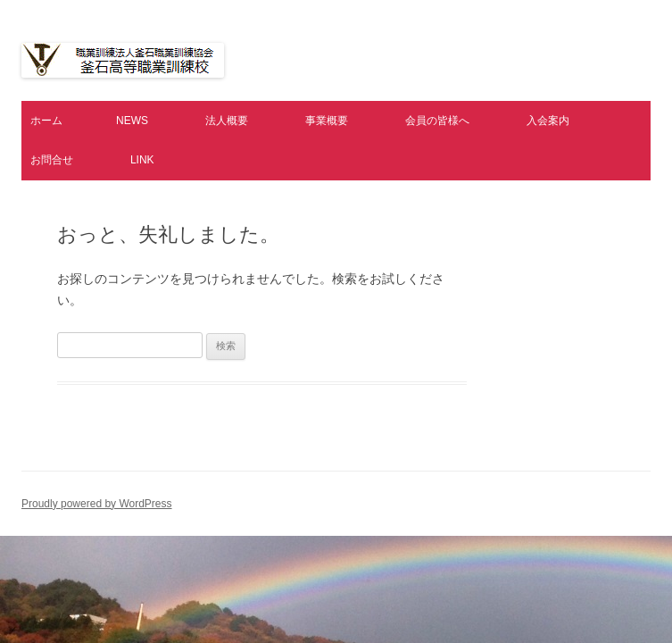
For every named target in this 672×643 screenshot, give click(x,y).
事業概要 (327, 121)
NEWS (132, 121)
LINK (142, 160)
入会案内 (548, 121)
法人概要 (227, 121)
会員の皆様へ (437, 121)
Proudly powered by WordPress (97, 504)
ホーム (46, 121)
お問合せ (52, 160)
